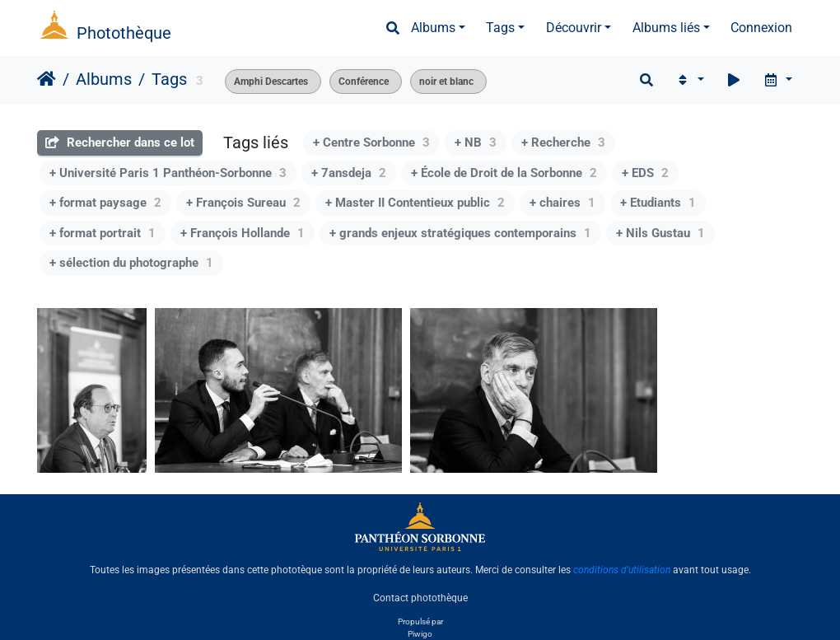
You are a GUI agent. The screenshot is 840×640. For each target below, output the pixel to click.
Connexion (761, 28)
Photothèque (124, 33)
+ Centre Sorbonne (371, 142)
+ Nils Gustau (660, 233)
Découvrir (574, 28)
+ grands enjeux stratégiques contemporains (460, 233)
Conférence (364, 82)
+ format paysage (105, 203)
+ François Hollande (243, 233)
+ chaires (562, 203)
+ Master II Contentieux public (415, 203)
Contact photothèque (420, 598)
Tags (500, 28)
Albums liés (666, 28)
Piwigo (420, 634)
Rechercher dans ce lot (120, 142)
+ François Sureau (243, 203)
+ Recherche (563, 142)
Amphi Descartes (271, 82)
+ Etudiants (658, 203)
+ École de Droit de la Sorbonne (504, 173)
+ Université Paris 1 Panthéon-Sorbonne (168, 173)
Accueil (47, 79)
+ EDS (645, 173)
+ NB (476, 142)
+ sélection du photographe (131, 263)
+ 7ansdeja (349, 173)
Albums (433, 28)
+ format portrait (103, 233)
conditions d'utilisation (622, 570)
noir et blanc (446, 82)
